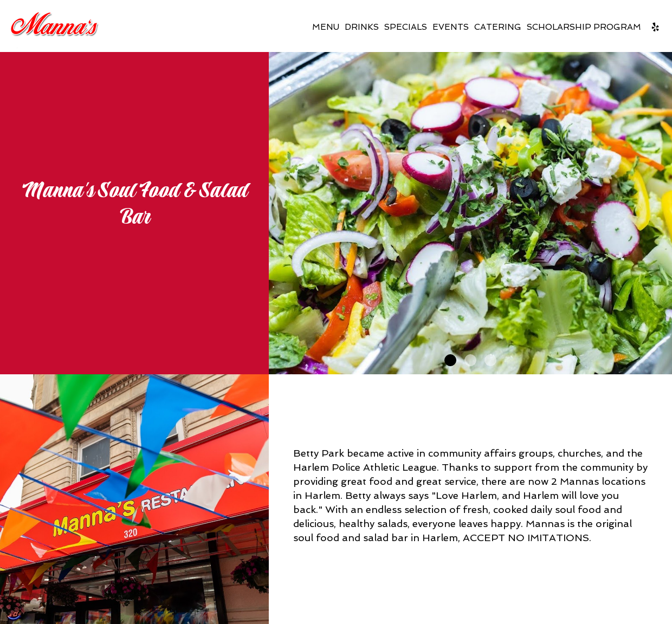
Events (451, 27)
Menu (326, 27)
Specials (406, 27)
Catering (498, 27)
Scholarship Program (584, 27)
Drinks (362, 27)
